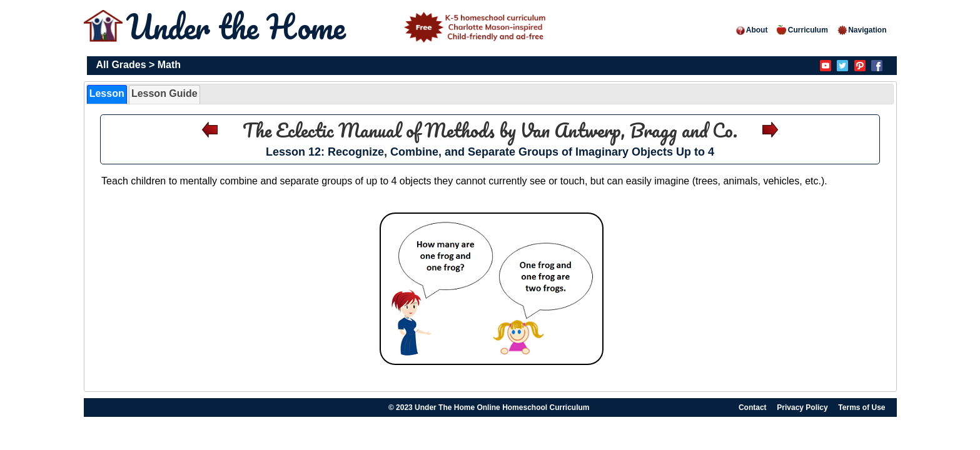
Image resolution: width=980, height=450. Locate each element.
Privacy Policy (802, 407)
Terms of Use (861, 407)
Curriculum (802, 30)
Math (169, 65)
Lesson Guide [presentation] (164, 93)
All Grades (121, 65)
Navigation (861, 30)
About (751, 30)
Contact (753, 407)
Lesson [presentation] (107, 93)
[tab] (107, 94)
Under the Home (338, 27)
